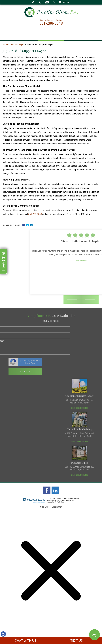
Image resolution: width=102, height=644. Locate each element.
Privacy (8, 363)
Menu (66, 2)
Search (54, 2)
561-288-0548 (51, 23)
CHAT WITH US (25, 641)
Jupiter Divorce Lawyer (13, 45)
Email (47, 2)
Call (40, 2)
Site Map (44, 507)
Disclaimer (57, 507)
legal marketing (67, 500)
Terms (13, 363)
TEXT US (77, 641)
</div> (20, 633)
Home (34, 2)
